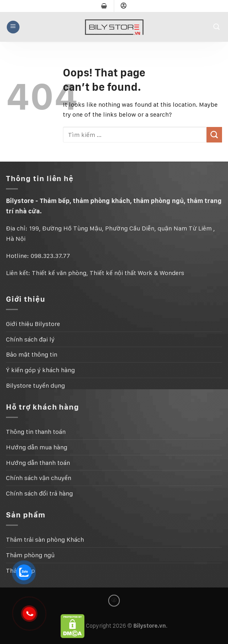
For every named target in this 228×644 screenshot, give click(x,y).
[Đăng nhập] (124, 6)
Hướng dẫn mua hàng (37, 447)
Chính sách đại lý (30, 339)
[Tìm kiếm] (218, 27)
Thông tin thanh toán (36, 432)
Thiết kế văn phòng (59, 273)
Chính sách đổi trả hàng (39, 493)
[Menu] (13, 27)
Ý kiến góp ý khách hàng (40, 370)
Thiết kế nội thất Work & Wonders (137, 273)
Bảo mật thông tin (32, 354)
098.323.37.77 (50, 256)
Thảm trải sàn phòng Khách (45, 540)
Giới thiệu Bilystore (33, 324)
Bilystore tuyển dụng (35, 385)
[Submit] (214, 135)
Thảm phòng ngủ (30, 555)
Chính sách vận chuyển (39, 478)
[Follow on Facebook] (114, 601)
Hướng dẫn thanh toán (38, 463)
